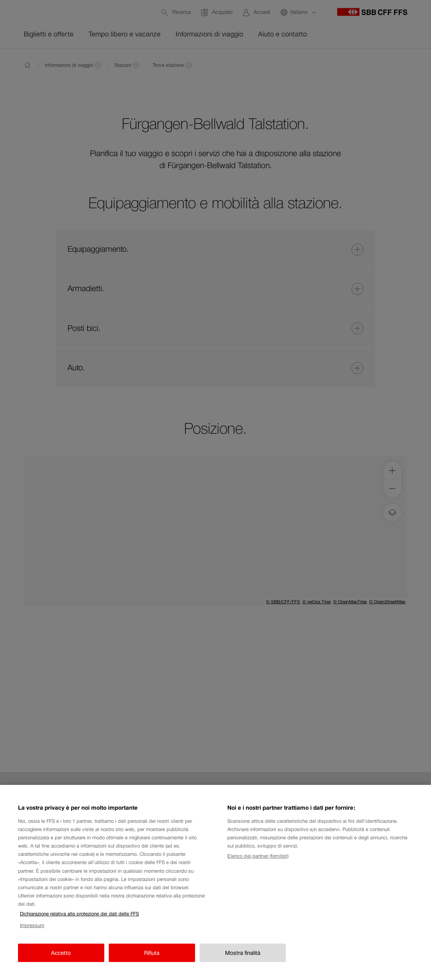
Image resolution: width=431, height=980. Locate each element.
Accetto (61, 958)
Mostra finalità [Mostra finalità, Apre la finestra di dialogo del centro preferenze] (243, 958)
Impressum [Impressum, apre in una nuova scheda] (32, 931)
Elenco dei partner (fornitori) (258, 862)
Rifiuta (152, 958)
